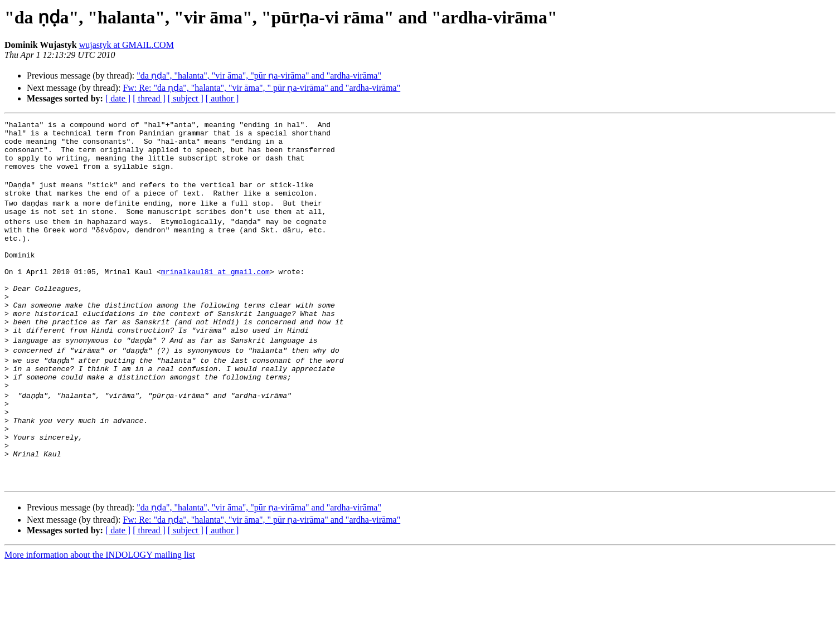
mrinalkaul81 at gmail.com (215, 296)
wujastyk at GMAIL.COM (127, 45)
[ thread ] (149, 98)
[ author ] (222, 98)
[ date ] (118, 98)
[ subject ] (186, 98)
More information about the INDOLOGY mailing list (100, 613)
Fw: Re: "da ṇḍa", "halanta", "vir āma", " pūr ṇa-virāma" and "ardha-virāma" (261, 88)
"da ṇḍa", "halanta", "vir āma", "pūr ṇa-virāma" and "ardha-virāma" (259, 76)
